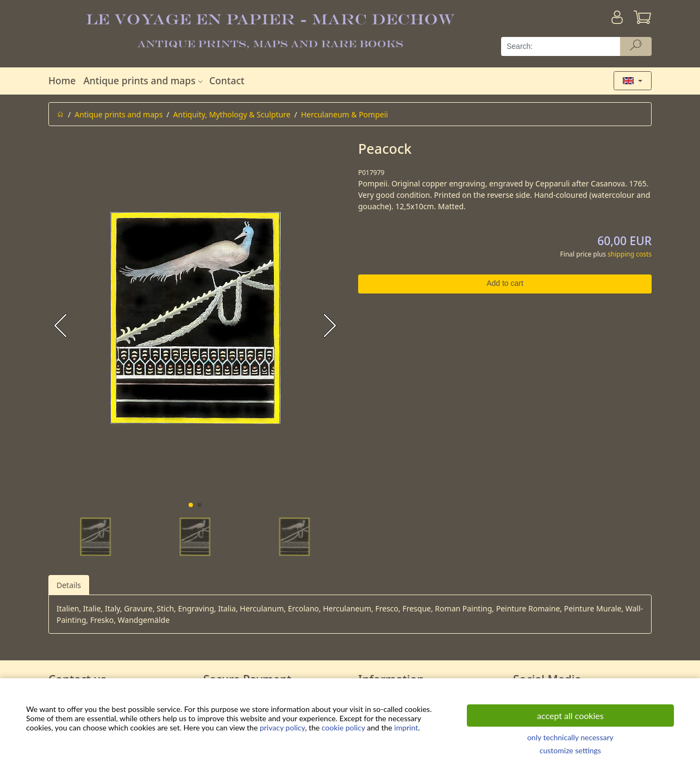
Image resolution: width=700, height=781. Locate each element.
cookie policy (343, 727)
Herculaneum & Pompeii (345, 114)
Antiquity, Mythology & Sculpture (232, 114)
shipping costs (630, 254)
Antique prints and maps (144, 80)
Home (62, 80)
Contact (227, 80)
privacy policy (282, 727)
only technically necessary (570, 737)
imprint (406, 727)
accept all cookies (570, 716)
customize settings (570, 750)
